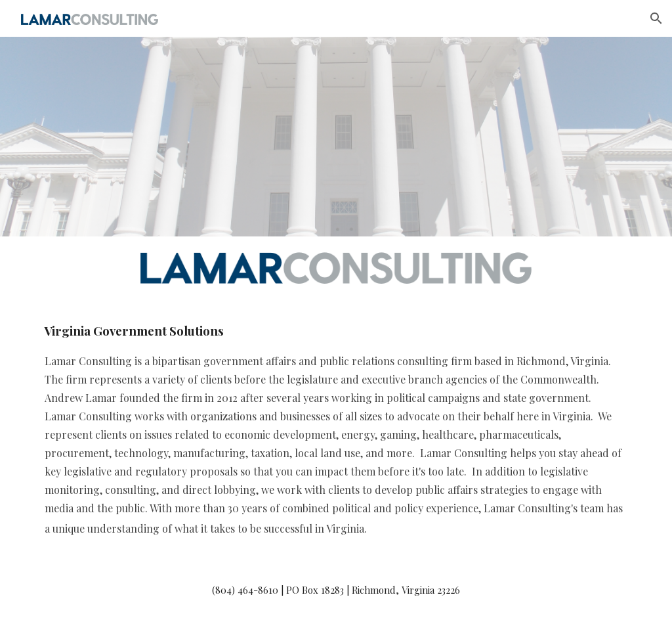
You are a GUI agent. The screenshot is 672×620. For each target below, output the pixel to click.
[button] (656, 18)
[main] (336, 430)
